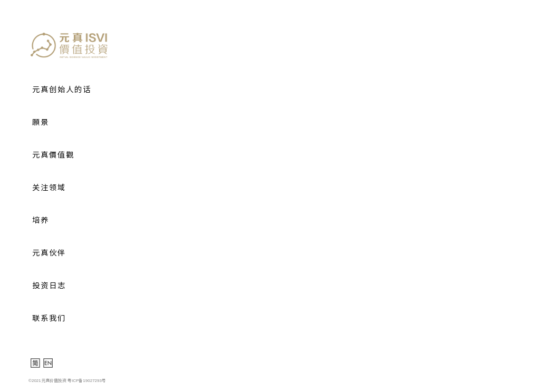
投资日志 (49, 286)
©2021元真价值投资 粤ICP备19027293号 (67, 381)
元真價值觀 (53, 155)
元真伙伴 (49, 253)
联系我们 (49, 318)
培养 (41, 220)
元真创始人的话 (62, 90)
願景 (41, 122)
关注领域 (49, 188)
